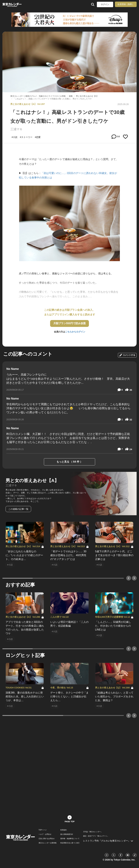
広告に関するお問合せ (47, 839)
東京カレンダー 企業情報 (48, 843)
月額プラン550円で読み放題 (69, 323)
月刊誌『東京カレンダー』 (93, 832)
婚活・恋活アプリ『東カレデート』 (96, 836)
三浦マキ (16, 129)
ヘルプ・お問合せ (45, 834)
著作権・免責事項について (70, 839)
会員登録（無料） (126, 4)
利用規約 (64, 830)
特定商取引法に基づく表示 (70, 843)
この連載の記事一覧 (18, 509)
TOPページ (43, 830)
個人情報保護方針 (67, 834)
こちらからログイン (75, 332)
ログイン (105, 4)
